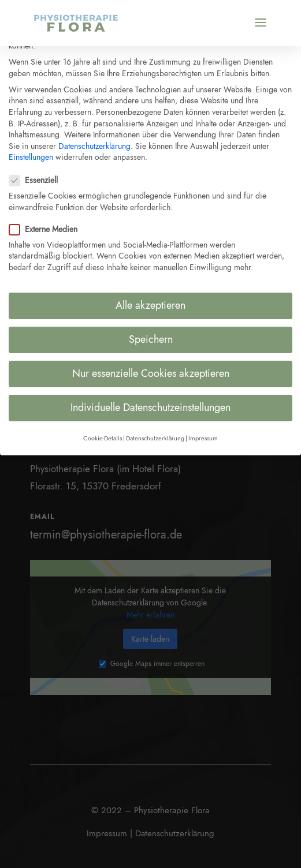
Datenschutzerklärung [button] (155, 432)
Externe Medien (48, 223)
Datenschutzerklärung (94, 140)
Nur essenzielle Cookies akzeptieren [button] (151, 368)
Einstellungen (31, 151)
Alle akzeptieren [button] (150, 299)
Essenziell (38, 174)
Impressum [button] (203, 432)
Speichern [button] (151, 334)
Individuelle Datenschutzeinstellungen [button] (150, 402)
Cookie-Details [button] (103, 432)
